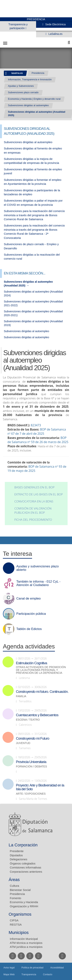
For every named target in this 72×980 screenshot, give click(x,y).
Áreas (14, 880)
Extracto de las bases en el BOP (39, 494)
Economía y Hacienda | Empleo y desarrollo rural (34, 99)
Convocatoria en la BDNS (34, 501)
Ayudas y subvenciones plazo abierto (38, 568)
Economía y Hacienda (24, 902)
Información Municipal (24, 939)
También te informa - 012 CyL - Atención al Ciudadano (38, 583)
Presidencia (38, 73)
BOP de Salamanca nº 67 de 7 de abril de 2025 (37, 432)
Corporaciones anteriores (26, 872)
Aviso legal (9, 968)
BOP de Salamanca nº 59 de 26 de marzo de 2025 (38, 440)
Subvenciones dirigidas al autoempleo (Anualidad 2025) (37, 114)
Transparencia (29, 974)
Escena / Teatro (28, 720)
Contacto (48, 974)
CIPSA (14, 920)
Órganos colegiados (23, 863)
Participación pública (31, 614)
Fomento (15, 898)
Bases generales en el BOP (34, 487)
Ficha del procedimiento (33, 520)
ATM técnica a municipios (26, 943)
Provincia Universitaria (31, 762)
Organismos (20, 914)
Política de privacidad (32, 968)
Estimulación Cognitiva (31, 663)
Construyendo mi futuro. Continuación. (42, 692)
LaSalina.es (55, 34)
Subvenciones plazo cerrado (23, 92)
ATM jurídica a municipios (26, 947)
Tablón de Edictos (29, 629)
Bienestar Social (20, 890)
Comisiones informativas (25, 867)
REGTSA (16, 925)
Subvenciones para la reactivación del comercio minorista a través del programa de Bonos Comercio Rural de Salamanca (34, 215)
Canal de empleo (29, 599)
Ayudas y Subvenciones (21, 86)
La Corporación (23, 845)
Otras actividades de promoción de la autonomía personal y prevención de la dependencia (41, 670)
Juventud (23, 743)
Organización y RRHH (24, 906)
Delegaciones (19, 859)
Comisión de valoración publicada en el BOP (33, 511)
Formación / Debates (31, 767)
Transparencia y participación (18, 26)
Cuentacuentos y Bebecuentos (37, 715)
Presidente (17, 851)
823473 (36, 425)
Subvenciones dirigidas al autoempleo (28, 105)
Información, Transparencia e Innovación (30, 80)
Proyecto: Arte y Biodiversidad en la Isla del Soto (40, 787)
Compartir (5, 540)
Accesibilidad (57, 968)
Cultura (14, 886)
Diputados (16, 855)
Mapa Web (9, 974)
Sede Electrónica (55, 24)
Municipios (19, 933)
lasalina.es (17, 73)
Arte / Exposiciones (31, 794)
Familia (21, 696)
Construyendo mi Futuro (33, 738)
